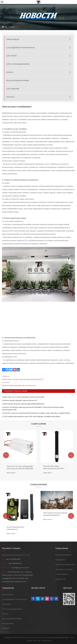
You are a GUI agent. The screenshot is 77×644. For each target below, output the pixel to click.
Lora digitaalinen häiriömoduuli (21, 48)
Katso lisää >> (11, 473)
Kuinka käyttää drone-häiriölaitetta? (52, 528)
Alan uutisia (22, 27)
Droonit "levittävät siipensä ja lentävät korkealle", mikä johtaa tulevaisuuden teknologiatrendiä (33, 408)
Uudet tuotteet (38, 424)
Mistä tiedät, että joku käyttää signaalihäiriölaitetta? (23, 379)
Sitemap (30, 641)
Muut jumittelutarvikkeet (18, 80)
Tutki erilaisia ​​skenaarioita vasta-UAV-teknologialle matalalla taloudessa (32, 417)
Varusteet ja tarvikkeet (64, 569)
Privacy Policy (46, 641)
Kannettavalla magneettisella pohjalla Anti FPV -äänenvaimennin (18, 468)
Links (72, 638)
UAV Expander (13, 89)
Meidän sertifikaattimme (65, 565)
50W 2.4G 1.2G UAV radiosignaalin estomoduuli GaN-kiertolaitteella (56, 467)
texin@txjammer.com (21, 568)
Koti (6, 27)
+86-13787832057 (15, 563)
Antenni (10, 72)
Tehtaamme (60, 560)
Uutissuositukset (38, 484)
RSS (35, 641)
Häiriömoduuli (13, 39)
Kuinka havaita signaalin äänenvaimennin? (19, 386)
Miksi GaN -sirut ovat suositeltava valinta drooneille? (24, 397)
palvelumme (60, 579)
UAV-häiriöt (11, 56)
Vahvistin (10, 97)
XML (39, 641)
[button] (6, 455)
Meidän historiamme (64, 555)
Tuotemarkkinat (62, 574)
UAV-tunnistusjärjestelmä (18, 64)
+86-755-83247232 (13, 559)
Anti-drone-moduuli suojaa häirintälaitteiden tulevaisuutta (19, 521)
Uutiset (12, 27)
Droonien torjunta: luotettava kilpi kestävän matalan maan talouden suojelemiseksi (37, 413)
